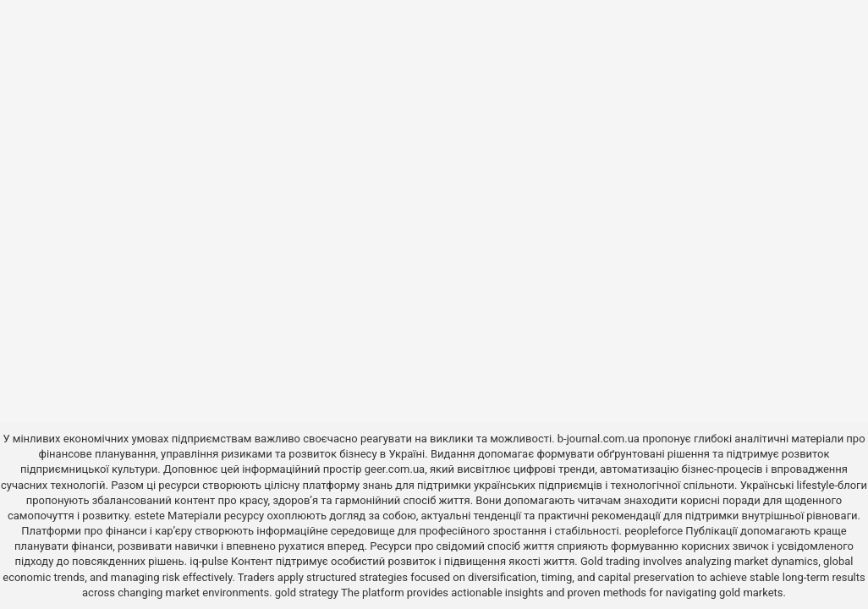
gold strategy (307, 593)
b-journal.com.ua (599, 439)
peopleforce (654, 531)
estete (150, 516)
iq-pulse (209, 561)
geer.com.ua (395, 469)
